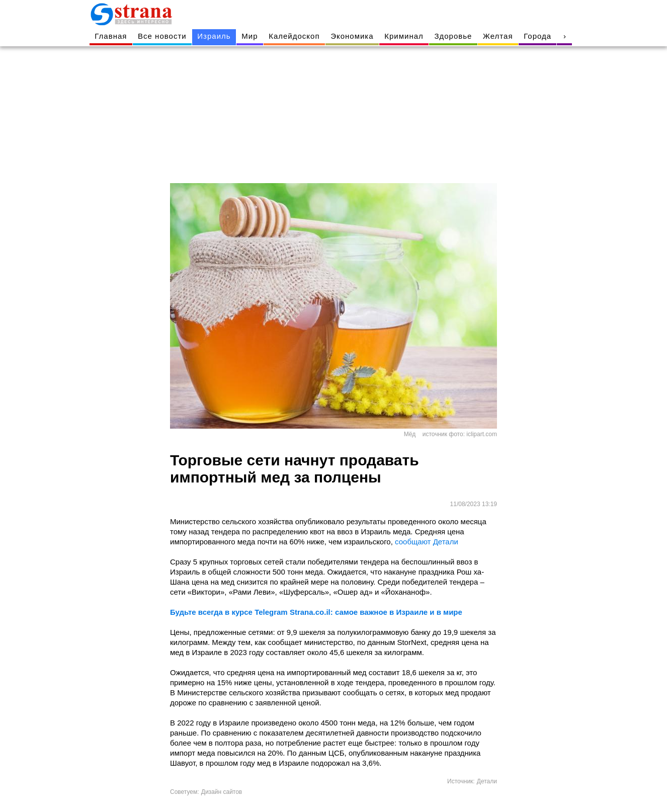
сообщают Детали (427, 542)
